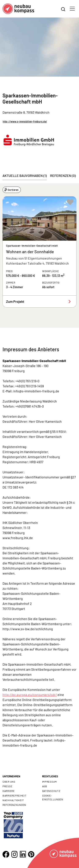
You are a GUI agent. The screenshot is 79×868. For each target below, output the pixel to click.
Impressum (50, 782)
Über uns (9, 782)
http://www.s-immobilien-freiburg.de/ (25, 121)
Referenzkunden (14, 805)
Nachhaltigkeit (13, 800)
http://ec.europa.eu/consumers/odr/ (30, 695)
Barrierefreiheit (15, 795)
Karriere (9, 791)
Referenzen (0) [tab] (63, 176)
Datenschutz (51, 791)
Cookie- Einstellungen (53, 797)
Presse (7, 786)
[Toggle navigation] (72, 9)
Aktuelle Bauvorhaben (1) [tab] (25, 176)
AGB (45, 786)
